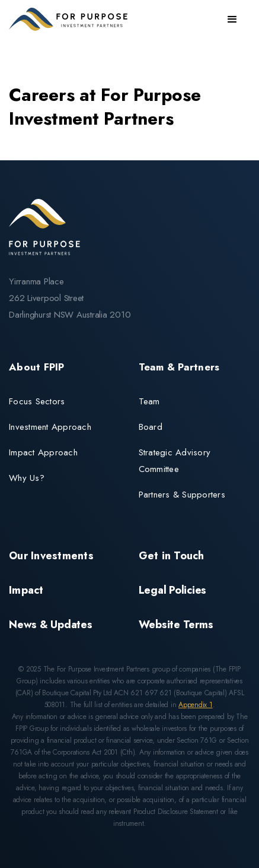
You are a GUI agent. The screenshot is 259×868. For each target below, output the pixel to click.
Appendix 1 (196, 705)
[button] (232, 20)
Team (149, 401)
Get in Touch (172, 556)
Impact (26, 590)
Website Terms (176, 625)
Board (151, 427)
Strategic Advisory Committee (175, 461)
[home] (71, 19)
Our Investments (51, 556)
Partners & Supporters (182, 495)
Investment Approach (50, 427)
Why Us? (27, 478)
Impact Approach (43, 452)
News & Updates (51, 625)
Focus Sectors (37, 401)
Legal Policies (173, 590)
